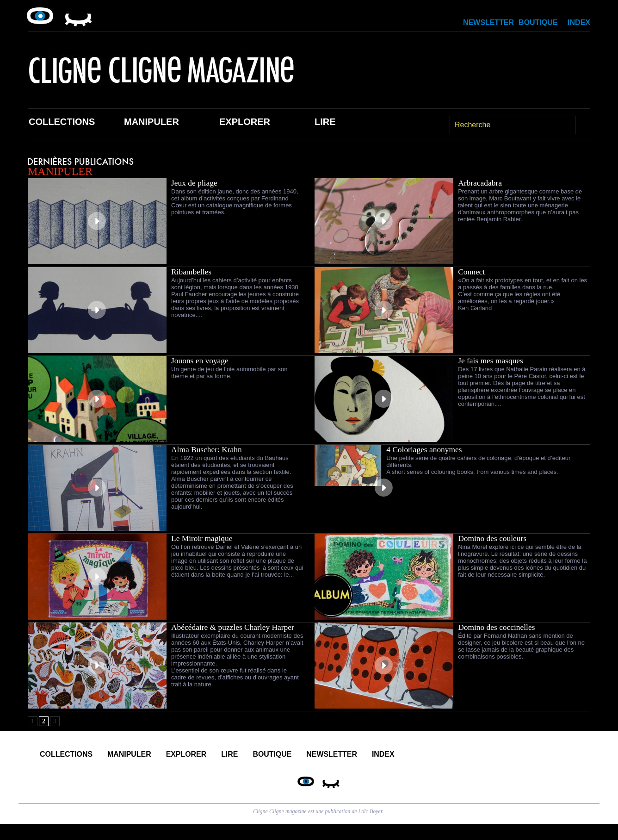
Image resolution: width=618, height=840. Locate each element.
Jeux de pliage (195, 183)
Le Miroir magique (203, 538)
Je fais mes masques (491, 361)
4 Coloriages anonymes (425, 449)
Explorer (245, 122)
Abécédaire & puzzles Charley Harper (235, 627)
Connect (472, 272)
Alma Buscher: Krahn (208, 449)
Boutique (538, 22)
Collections (62, 122)
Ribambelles (192, 272)
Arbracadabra (481, 183)
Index (579, 22)
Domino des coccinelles (498, 627)
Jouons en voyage (201, 361)
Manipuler (151, 122)
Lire (325, 122)
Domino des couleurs (493, 538)
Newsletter (488, 22)
